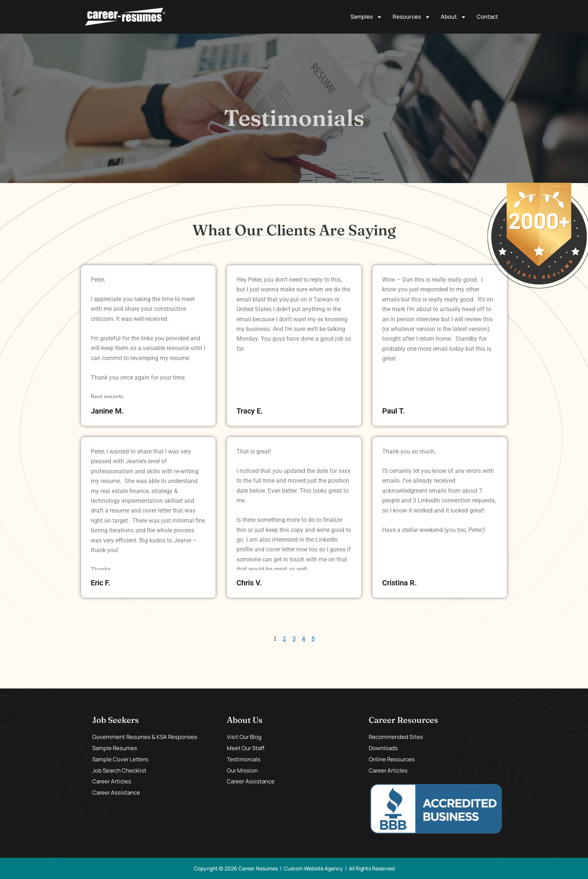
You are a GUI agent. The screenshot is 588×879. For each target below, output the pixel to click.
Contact (487, 17)
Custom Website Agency (313, 868)
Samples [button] (366, 17)
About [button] (454, 17)
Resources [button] (411, 17)
